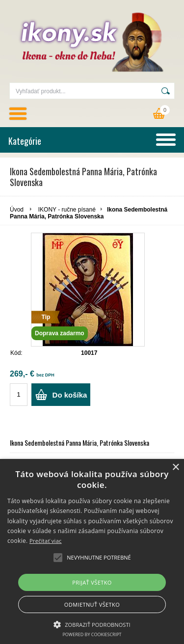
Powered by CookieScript (92, 634)
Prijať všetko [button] (92, 582)
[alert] (92, 551)
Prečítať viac (46, 541)
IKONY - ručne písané (67, 210)
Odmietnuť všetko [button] (92, 604)
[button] (92, 624)
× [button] (175, 468)
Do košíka (70, 395)
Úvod (17, 210)
